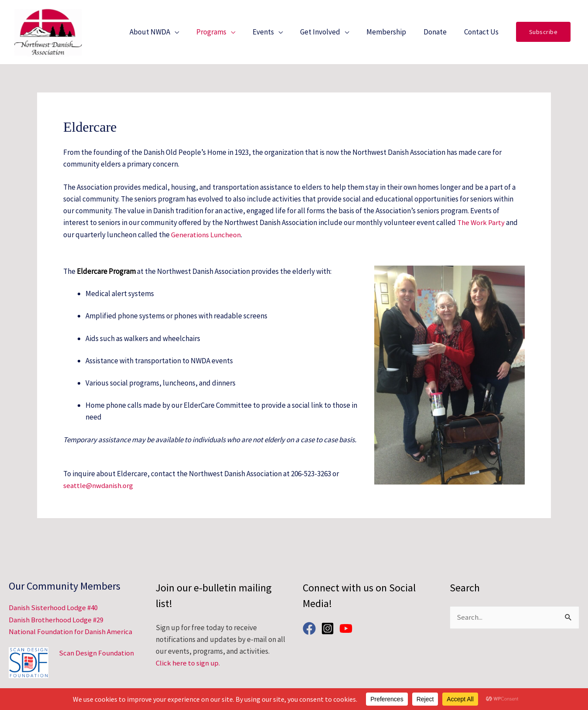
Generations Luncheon (206, 239)
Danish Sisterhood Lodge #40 (54, 608)
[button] (544, 34)
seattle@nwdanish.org (98, 489)
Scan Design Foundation (97, 653)
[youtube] (348, 629)
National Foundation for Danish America (71, 632)
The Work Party (481, 227)
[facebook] (311, 629)
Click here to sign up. (188, 664)
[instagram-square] (330, 629)
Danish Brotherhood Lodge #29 (57, 620)
